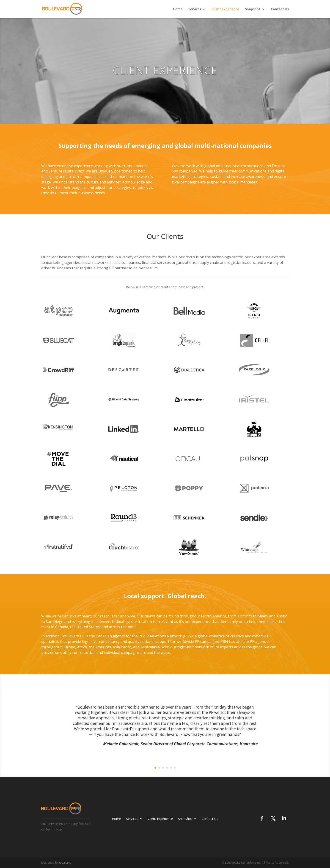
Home (178, 9)
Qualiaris (65, 863)
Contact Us (280, 9)
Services (195, 9)
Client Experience (225, 9)
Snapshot (253, 9)
